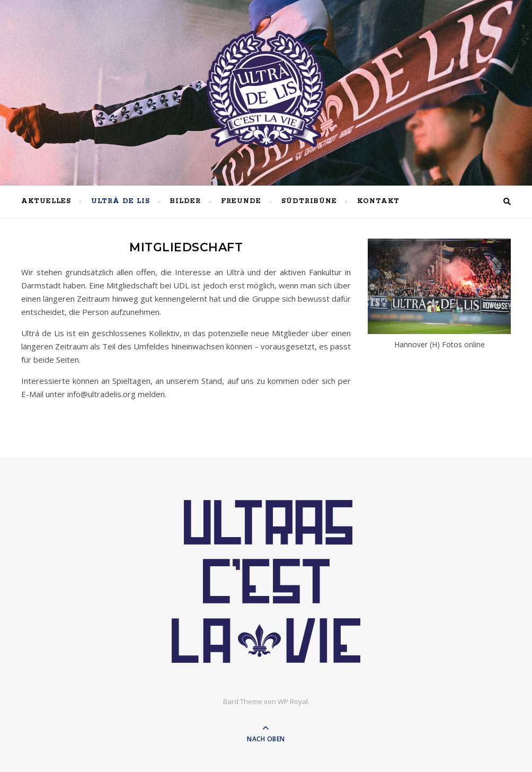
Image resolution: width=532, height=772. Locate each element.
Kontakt (378, 201)
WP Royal (293, 701)
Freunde (241, 201)
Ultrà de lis (121, 201)
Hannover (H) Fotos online (440, 344)
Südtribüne (309, 201)
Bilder (185, 201)
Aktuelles (46, 201)
